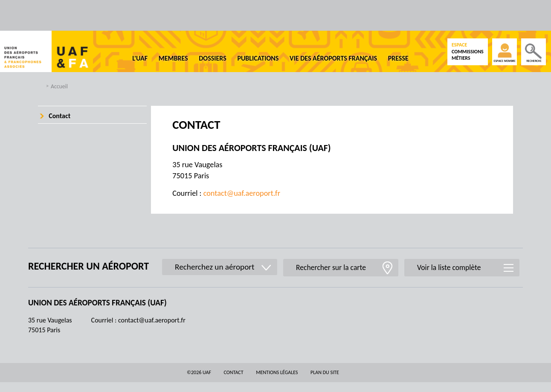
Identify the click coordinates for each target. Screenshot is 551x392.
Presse (398, 58)
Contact (59, 116)
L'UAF (140, 58)
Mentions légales (277, 372)
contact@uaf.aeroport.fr (242, 193)
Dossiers (213, 58)
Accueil (59, 86)
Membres (173, 58)
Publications (258, 58)
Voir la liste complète (449, 267)
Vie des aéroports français (333, 58)
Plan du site (325, 372)
